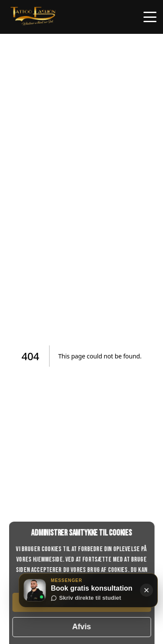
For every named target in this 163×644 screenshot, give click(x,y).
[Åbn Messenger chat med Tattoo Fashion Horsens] (35, 590)
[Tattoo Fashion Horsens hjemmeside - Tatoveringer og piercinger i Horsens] (33, 25)
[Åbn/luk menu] (150, 17)
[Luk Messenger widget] (146, 590)
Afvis (81, 627)
